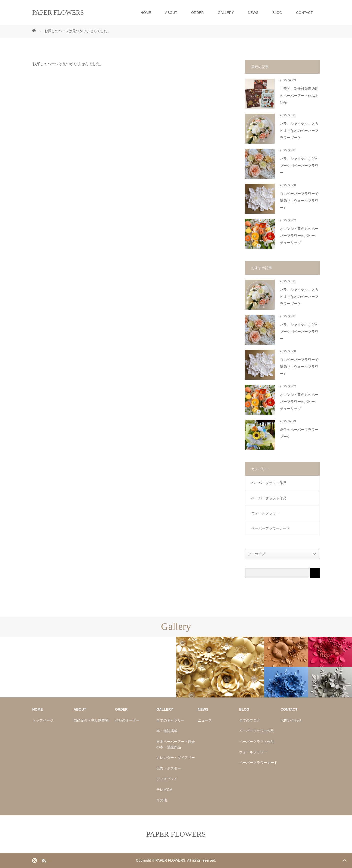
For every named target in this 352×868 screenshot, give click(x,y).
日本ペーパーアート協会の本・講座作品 (176, 744)
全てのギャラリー (170, 720)
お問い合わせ (291, 720)
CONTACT (305, 13)
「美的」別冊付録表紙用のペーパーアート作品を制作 (299, 96)
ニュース (205, 720)
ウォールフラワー (265, 513)
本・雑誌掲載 (167, 731)
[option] (44, 637)
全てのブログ (250, 720)
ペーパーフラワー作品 (269, 483)
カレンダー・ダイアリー (176, 758)
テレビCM (164, 790)
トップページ (43, 720)
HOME (146, 13)
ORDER (198, 13)
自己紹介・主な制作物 (91, 720)
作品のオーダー (127, 720)
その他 (162, 800)
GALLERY (226, 13)
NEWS (253, 13)
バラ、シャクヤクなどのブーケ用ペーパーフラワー (299, 166)
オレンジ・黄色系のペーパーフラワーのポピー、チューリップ (299, 236)
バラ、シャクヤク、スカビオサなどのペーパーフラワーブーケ (299, 131)
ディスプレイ (167, 779)
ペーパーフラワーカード (271, 528)
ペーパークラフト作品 (269, 498)
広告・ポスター (169, 768)
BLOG (277, 13)
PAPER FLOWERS (58, 13)
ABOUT (171, 13)
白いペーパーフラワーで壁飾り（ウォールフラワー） (299, 201)
